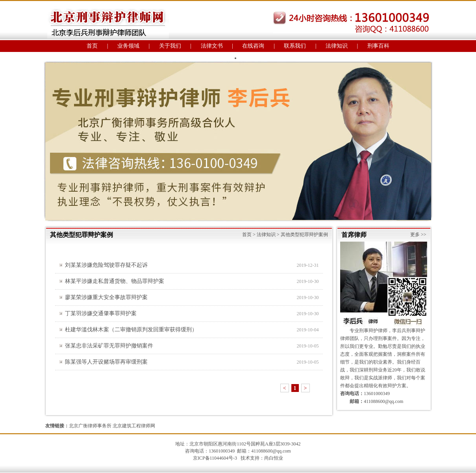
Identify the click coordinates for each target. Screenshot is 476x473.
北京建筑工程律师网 (134, 426)
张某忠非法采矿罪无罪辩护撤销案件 (109, 346)
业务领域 (128, 46)
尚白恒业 (274, 458)
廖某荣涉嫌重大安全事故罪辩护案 (106, 297)
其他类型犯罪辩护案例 (304, 235)
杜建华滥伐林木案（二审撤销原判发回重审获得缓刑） (131, 330)
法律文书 (212, 46)
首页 (92, 46)
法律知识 (337, 46)
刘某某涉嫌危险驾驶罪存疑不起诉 (106, 265)
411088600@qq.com (383, 401)
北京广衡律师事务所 (90, 426)
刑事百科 (378, 46)
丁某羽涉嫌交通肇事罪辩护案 (101, 313)
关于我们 (170, 46)
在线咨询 (253, 46)
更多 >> (418, 235)
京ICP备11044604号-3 (215, 458)
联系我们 (295, 46)
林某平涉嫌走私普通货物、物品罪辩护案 (115, 281)
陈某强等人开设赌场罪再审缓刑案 (106, 362)
